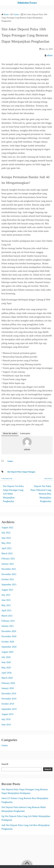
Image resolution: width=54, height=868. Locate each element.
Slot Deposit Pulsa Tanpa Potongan (21, 472)
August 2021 (7, 590)
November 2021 (9, 574)
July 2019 (6, 719)
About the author (10, 433)
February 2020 (8, 683)
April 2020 (6, 673)
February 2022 (8, 559)
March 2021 (7, 616)
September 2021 (9, 584)
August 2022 (7, 527)
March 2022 (7, 553)
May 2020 (6, 668)
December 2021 (9, 569)
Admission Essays (27, 3)
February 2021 (8, 621)
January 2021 (8, 626)
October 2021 (8, 579)
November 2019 (9, 699)
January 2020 (8, 688)
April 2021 (6, 610)
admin (50, 55)
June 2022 (6, 538)
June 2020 (6, 662)
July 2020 (6, 657)
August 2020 (7, 652)
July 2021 (6, 595)
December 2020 (9, 631)
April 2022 (6, 548)
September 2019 (9, 709)
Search (5, 764)
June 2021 (6, 600)
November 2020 (9, 636)
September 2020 (9, 647)
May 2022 (6, 543)
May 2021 (6, 605)
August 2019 (7, 714)
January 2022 (8, 564)
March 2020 (7, 678)
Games (10, 461)
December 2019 (9, 694)
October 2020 (8, 642)
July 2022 (6, 533)
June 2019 (6, 725)
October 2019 (8, 704)
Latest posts (25, 433)
